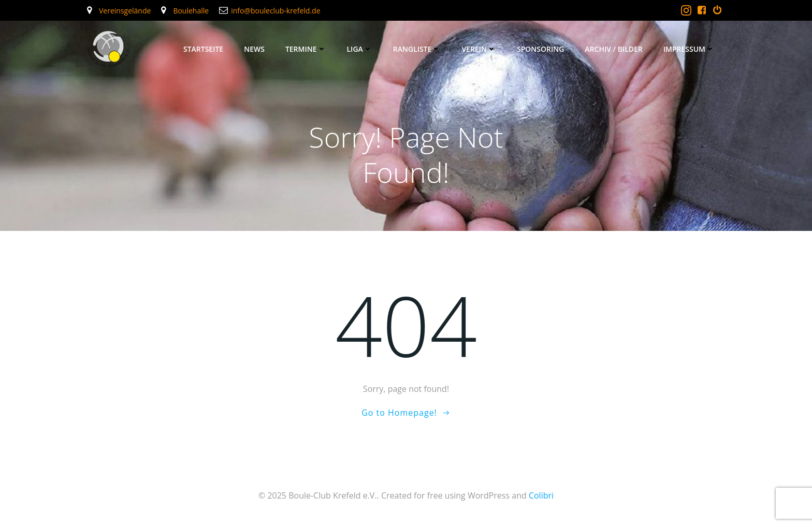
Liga (360, 49)
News (254, 49)
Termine (306, 49)
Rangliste (417, 49)
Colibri (541, 495)
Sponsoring (540, 49)
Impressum (689, 49)
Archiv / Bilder (613, 49)
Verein (479, 49)
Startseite (203, 49)
